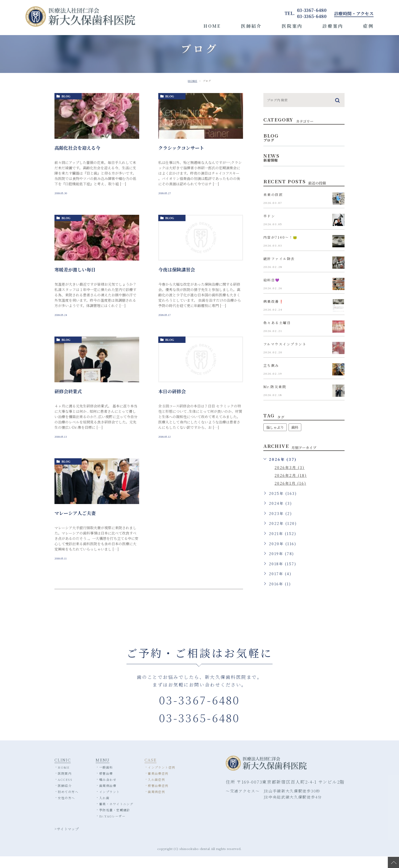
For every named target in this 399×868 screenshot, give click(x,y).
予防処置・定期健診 (115, 821)
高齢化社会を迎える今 (77, 159)
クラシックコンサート (181, 159)
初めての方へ (68, 803)
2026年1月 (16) (290, 495)
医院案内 (292, 26)
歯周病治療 (108, 797)
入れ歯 (104, 809)
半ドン (269, 228)
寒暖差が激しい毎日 (75, 281)
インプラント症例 (162, 779)
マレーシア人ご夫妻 (75, 525)
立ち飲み (271, 377)
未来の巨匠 (273, 207)
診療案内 (333, 26)
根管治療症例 (158, 797)
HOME (212, 26)
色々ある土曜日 (277, 335)
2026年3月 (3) (290, 479)
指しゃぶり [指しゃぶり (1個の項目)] (275, 439)
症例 (368, 26)
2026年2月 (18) (291, 487)
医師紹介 (251, 26)
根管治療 (106, 785)
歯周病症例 (156, 803)
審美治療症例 (158, 785)
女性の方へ (66, 809)
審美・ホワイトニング (116, 815)
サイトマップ (68, 840)
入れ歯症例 (156, 791)
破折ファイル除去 (279, 271)
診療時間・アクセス (354, 13)
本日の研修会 (172, 403)
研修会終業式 (68, 403)
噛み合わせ (108, 791)
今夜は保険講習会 (177, 281)
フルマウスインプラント (285, 356)
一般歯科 (106, 779)
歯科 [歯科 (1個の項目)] (295, 439)
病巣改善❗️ (274, 313)
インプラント (110, 803)
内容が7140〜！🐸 (281, 249)
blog (66, 108)
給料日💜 (272, 292)
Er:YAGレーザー (112, 828)
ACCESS (65, 791)
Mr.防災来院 (275, 399)
